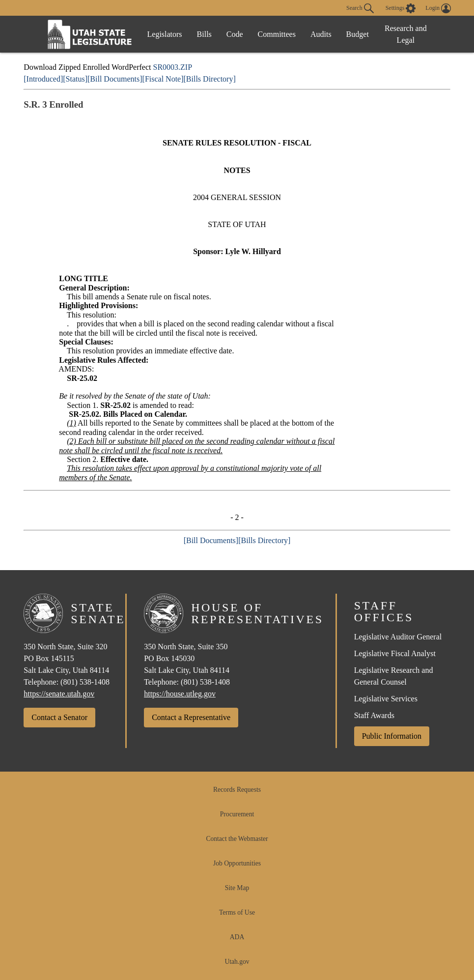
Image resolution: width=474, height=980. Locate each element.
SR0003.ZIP (172, 67)
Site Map (237, 888)
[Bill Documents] (115, 79)
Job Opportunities (237, 863)
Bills (204, 34)
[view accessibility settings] (401, 8)
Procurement (237, 814)
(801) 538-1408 (85, 682)
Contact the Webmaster (237, 839)
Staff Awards (374, 715)
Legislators (165, 34)
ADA (237, 937)
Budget (358, 34)
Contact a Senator (59, 717)
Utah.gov (237, 962)
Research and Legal (406, 34)
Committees (277, 34)
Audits (321, 34)
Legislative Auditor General (398, 637)
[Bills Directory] (210, 79)
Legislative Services (386, 699)
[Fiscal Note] (163, 79)
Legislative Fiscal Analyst (395, 653)
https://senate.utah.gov (59, 694)
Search (360, 8)
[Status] (75, 79)
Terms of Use (237, 912)
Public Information (392, 736)
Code (235, 34)
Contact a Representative (191, 717)
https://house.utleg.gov (180, 694)
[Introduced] (43, 79)
